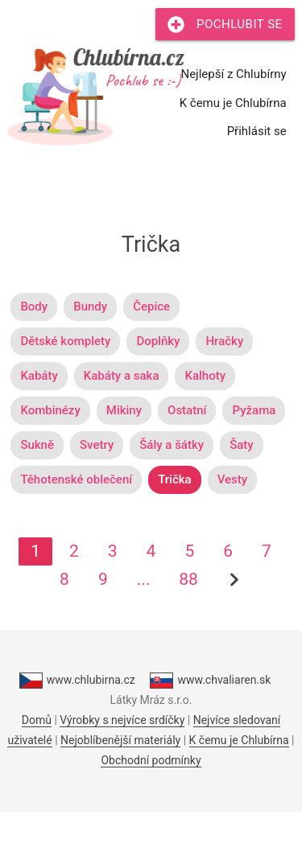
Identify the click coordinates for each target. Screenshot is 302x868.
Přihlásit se (257, 131)
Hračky (224, 341)
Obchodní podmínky (151, 760)
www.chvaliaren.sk (210, 681)
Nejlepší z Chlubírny (233, 74)
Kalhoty (205, 376)
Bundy (90, 306)
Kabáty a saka (122, 376)
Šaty (242, 445)
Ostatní (187, 410)
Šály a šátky (172, 445)
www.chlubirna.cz (77, 681)
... (144, 579)
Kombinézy (50, 410)
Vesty (232, 479)
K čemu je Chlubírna (233, 103)
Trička (174, 479)
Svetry (97, 445)
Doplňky (158, 341)
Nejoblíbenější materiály (120, 740)
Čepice (151, 306)
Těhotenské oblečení (76, 479)
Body (34, 306)
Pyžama (254, 410)
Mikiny (124, 410)
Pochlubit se (225, 24)
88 (188, 579)
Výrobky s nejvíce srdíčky (122, 720)
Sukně (37, 445)
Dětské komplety (65, 341)
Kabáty (39, 376)
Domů (37, 720)
